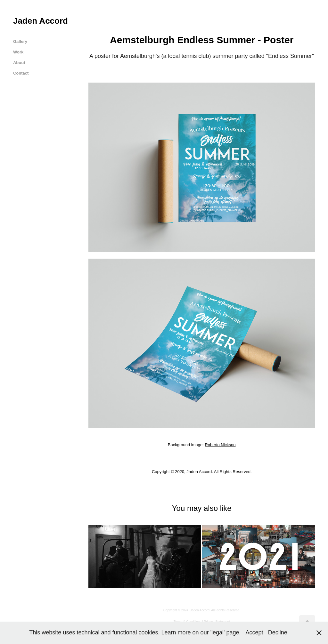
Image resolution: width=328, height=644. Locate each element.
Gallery (20, 41)
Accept (254, 632)
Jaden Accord (41, 21)
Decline (278, 632)
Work (18, 52)
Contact (21, 73)
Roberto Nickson (220, 445)
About (19, 63)
